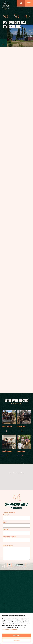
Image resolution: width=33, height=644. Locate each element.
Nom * (17, 524)
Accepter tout (17, 635)
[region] (16, 628)
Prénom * (17, 517)
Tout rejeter (17, 640)
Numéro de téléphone (17, 538)
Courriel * (17, 531)
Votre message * (17, 553)
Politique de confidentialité (10, 629)
